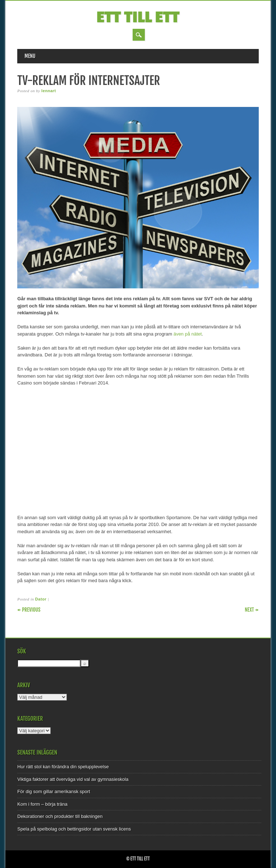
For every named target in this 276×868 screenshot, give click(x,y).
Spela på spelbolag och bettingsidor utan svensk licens (74, 829)
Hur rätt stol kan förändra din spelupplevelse (63, 767)
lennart (49, 91)
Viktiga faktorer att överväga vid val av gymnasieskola (73, 779)
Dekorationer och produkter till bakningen (60, 816)
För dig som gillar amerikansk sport (54, 791)
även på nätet (188, 334)
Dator (41, 599)
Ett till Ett (138, 17)
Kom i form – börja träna (42, 804)
